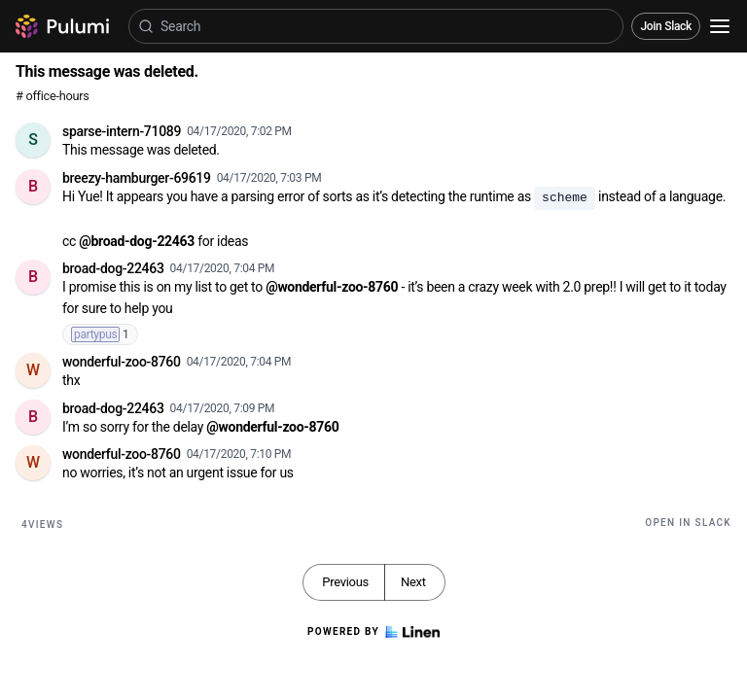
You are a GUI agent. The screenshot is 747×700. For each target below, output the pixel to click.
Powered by (373, 632)
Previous (345, 582)
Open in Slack (688, 523)
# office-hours (53, 96)
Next (413, 582)
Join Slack (666, 26)
